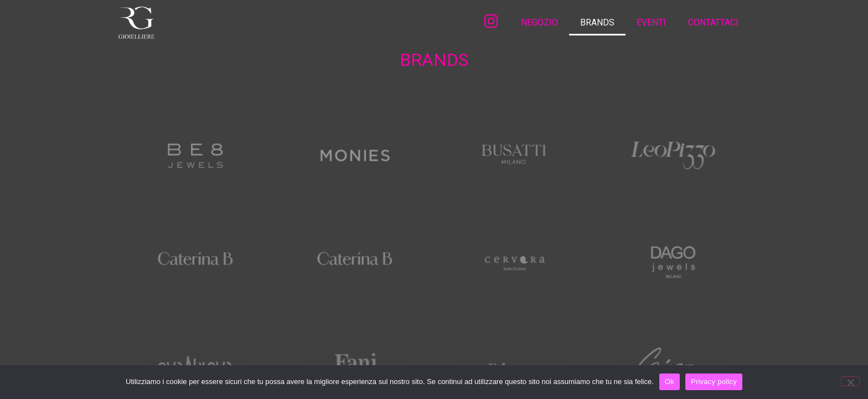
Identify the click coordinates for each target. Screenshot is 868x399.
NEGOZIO (539, 22)
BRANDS (597, 22)
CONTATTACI (713, 22)
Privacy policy (714, 382)
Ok (670, 382)
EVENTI (651, 22)
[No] (850, 381)
